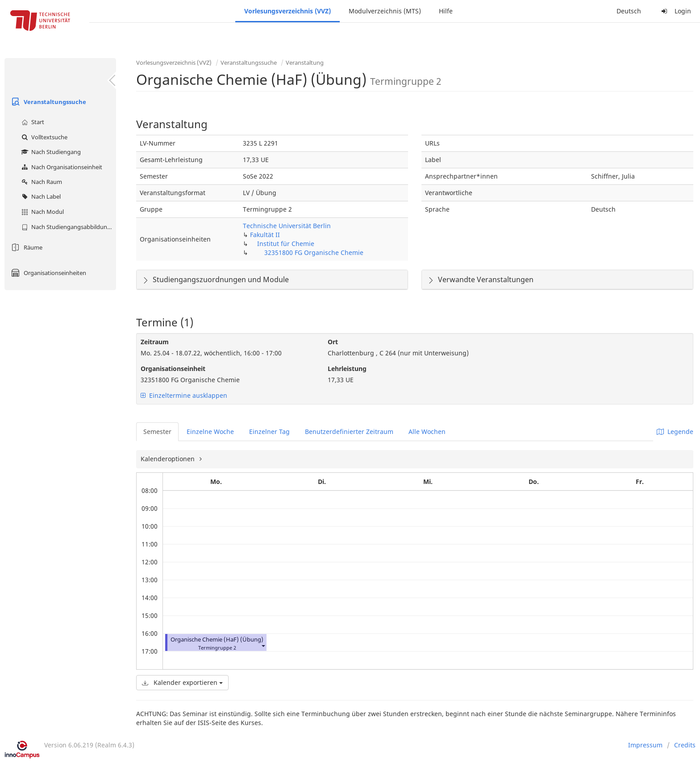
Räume (26, 247)
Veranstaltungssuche (48, 102)
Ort (333, 342)
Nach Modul (42, 212)
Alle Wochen (427, 432)
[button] (263, 646)
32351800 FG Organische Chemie (314, 252)
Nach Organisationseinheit (61, 167)
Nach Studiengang (50, 152)
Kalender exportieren (182, 682)
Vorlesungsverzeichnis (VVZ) (287, 11)
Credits (685, 745)
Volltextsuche (43, 137)
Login (675, 11)
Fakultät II (265, 235)
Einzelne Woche (210, 432)
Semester (157, 432)
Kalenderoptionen (169, 459)
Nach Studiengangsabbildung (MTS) (68, 227)
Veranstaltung (305, 63)
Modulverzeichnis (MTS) (385, 11)
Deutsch (629, 11)
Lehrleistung (347, 369)
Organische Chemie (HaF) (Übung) (217, 640)
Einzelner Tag (269, 432)
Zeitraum (155, 342)
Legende (675, 432)
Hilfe (446, 11)
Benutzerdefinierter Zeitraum (349, 432)
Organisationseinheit (173, 369)
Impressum (645, 745)
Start (32, 122)
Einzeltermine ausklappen (184, 395)
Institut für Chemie (286, 244)
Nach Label (40, 196)
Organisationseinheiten (48, 273)
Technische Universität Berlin (287, 226)
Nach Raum (41, 182)
